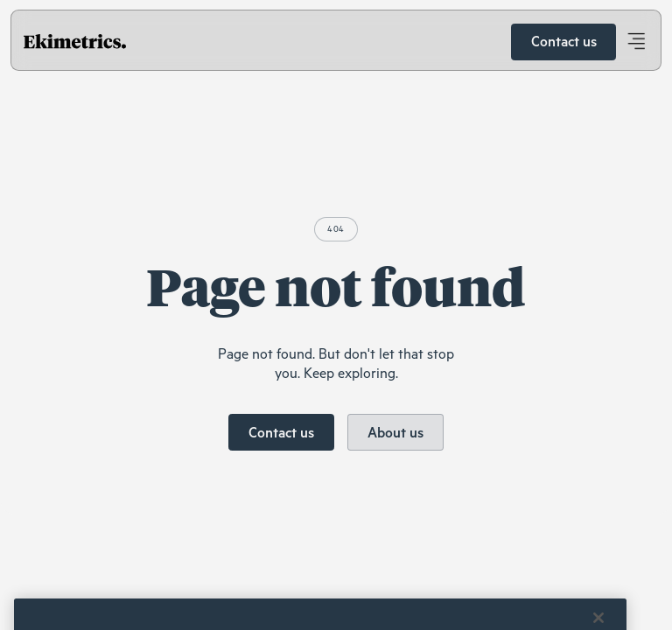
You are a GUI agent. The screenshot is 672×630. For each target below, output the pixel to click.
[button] (636, 42)
